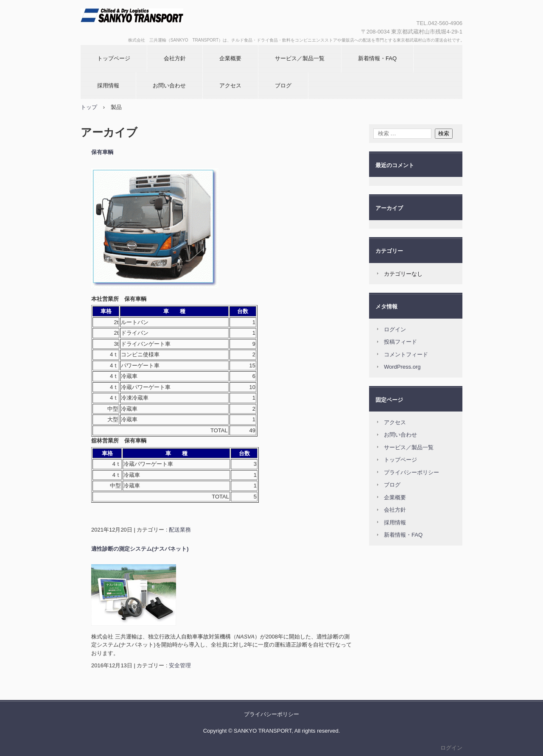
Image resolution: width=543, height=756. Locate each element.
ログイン (395, 329)
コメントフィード (406, 354)
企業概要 (230, 58)
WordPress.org (402, 367)
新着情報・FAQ (377, 58)
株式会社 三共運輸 (172, 22)
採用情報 (108, 85)
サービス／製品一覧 (300, 58)
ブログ (283, 85)
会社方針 (175, 58)
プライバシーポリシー (411, 472)
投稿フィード (400, 342)
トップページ (114, 58)
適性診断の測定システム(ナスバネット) (140, 549)
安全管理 (180, 665)
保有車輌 (102, 152)
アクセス (230, 85)
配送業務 (180, 530)
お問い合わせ (169, 85)
